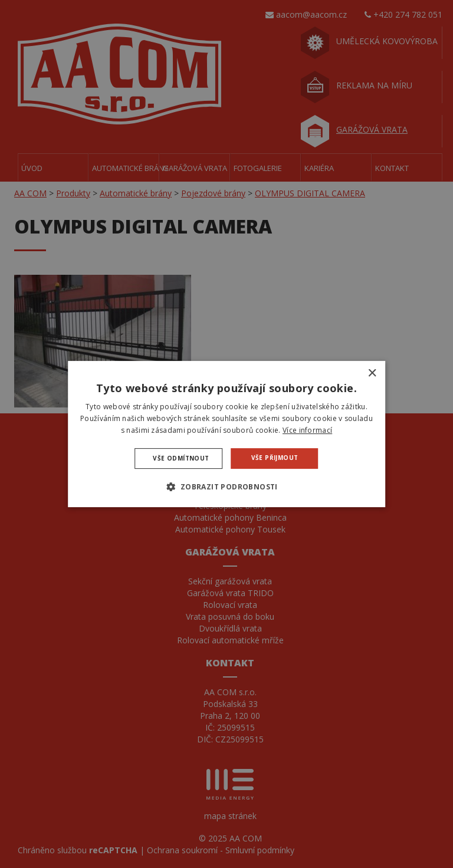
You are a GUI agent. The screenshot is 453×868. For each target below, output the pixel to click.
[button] (226, 486)
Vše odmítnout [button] (181, 458)
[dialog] (226, 434)
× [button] (372, 374)
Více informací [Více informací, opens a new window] (307, 430)
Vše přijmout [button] (275, 458)
